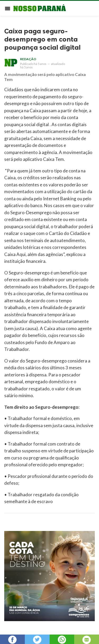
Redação (28, 59)
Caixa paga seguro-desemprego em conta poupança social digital (42, 39)
